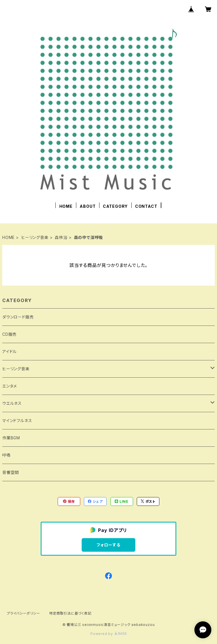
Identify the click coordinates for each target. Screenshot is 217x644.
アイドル (9, 351)
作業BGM (11, 438)
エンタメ (10, 386)
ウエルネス (12, 403)
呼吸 (6, 455)
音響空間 (11, 472)
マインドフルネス (17, 421)
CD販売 (9, 334)
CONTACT (146, 206)
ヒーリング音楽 (35, 237)
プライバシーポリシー (23, 613)
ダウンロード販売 (18, 317)
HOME (66, 206)
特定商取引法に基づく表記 (70, 613)
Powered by (108, 634)
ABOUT (88, 206)
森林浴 (61, 237)
